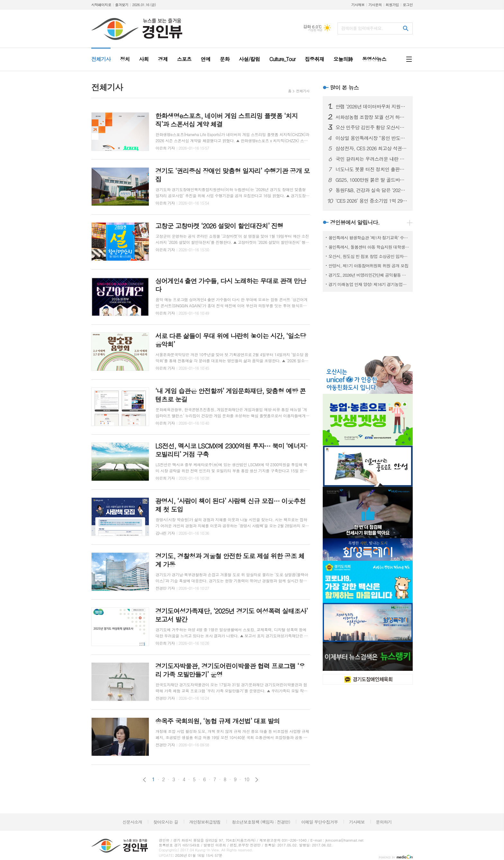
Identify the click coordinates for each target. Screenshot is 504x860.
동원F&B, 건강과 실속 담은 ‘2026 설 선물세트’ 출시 (372, 190)
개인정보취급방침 (205, 822)
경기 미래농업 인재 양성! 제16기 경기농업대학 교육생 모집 (369, 284)
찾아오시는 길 (166, 822)
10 (247, 779)
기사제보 (358, 5)
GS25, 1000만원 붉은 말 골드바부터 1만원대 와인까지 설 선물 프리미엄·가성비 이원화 (372, 180)
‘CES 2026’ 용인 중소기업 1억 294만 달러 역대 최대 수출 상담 (372, 201)
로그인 (408, 5)
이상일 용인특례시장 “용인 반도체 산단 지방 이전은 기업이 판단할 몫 (372, 138)
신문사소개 (132, 822)
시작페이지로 (101, 5)
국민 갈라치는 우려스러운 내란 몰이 (372, 159)
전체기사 (303, 91)
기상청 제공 (315, 30)
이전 (144, 780)
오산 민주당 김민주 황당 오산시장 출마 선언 (372, 127)
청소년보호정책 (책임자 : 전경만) (261, 822)
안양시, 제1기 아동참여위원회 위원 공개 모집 (369, 266)
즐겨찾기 (122, 5)
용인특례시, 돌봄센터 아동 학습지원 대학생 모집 (369, 247)
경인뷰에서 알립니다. (355, 222)
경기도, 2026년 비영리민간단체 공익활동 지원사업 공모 (369, 275)
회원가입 (392, 5)
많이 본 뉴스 (344, 88)
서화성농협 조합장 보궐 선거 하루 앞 (372, 117)
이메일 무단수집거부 (319, 822)
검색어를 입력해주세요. (362, 28)
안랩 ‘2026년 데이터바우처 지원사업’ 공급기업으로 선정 (372, 106)
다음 (257, 780)
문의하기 (384, 822)
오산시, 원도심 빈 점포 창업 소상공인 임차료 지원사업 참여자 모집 (369, 256)
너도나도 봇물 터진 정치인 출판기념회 (372, 169)
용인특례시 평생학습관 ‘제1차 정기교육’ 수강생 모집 (369, 238)
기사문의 (375, 5)
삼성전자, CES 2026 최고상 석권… (371, 148)
